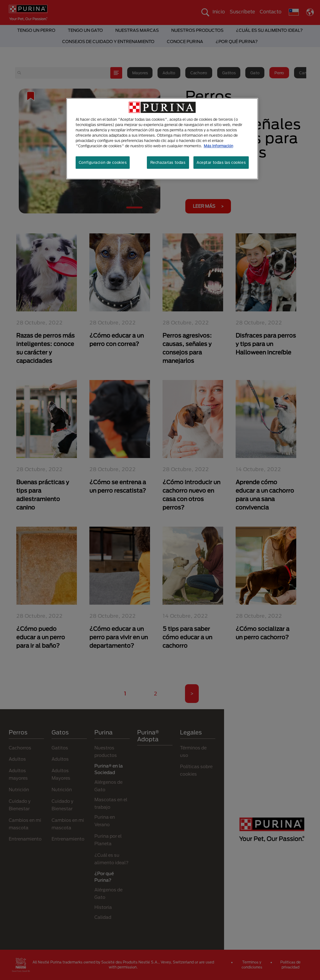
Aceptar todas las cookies (221, 162)
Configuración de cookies (103, 162)
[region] (162, 139)
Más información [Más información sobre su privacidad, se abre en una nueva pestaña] (218, 146)
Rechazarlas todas (168, 162)
